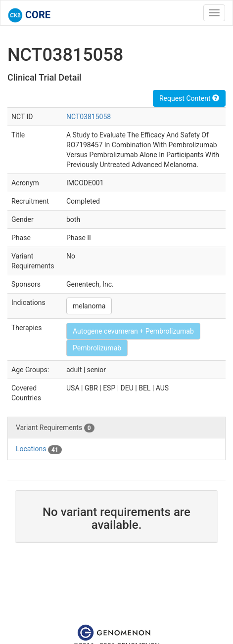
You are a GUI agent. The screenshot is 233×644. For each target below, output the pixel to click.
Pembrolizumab (97, 348)
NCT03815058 (89, 117)
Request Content (189, 98)
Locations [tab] (39, 449)
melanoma (89, 306)
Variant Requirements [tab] (55, 428)
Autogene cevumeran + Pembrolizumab (133, 331)
